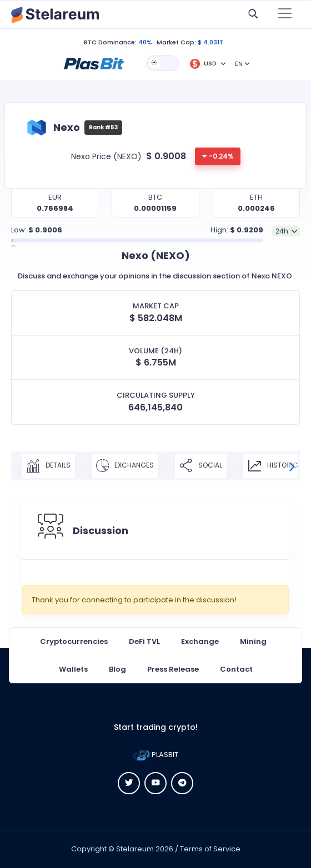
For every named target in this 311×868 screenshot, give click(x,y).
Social (201, 466)
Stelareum (135, 849)
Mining (253, 641)
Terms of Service (210, 849)
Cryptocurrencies (74, 641)
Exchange (200, 641)
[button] (94, 63)
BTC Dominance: (110, 42)
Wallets (73, 669)
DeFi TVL (144, 641)
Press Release (173, 669)
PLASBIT (156, 755)
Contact (236, 669)
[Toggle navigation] (285, 14)
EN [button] (239, 64)
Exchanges (125, 466)
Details (48, 466)
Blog (117, 669)
